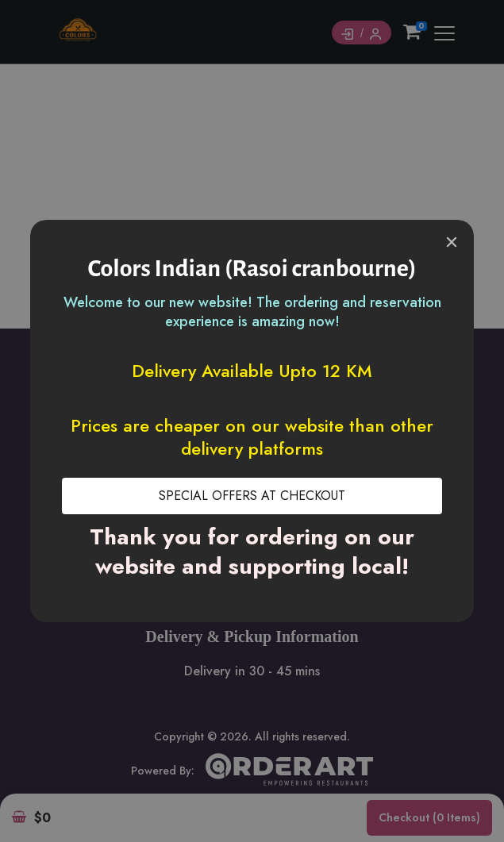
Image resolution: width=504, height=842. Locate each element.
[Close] (452, 242)
